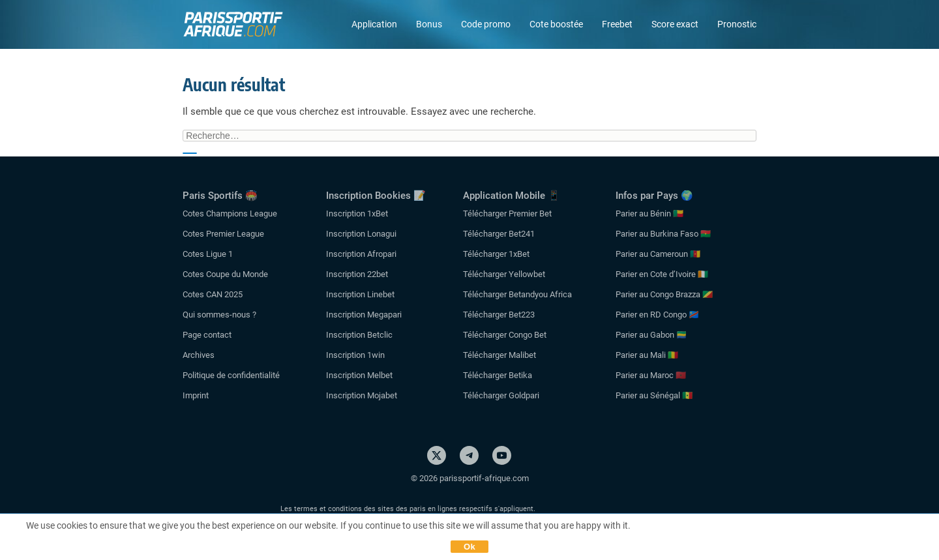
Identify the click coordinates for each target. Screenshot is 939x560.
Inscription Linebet (360, 294)
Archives (199, 355)
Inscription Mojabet (362, 395)
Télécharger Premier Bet (507, 214)
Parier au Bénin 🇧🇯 (649, 214)
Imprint (196, 395)
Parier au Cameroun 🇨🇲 (658, 254)
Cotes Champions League (230, 214)
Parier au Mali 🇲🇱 (647, 355)
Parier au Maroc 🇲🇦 (651, 375)
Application (374, 24)
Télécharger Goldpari (501, 395)
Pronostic (737, 24)
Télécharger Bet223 (499, 315)
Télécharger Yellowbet (504, 274)
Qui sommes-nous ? (219, 315)
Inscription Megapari (364, 315)
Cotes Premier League (223, 234)
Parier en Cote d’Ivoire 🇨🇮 (662, 274)
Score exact (675, 24)
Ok (469, 547)
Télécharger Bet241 (499, 234)
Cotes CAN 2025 (213, 294)
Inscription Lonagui (361, 234)
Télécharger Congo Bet (505, 335)
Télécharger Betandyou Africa (517, 294)
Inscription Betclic (359, 335)
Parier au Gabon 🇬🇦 (651, 335)
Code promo (486, 24)
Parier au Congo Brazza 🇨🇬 (664, 294)
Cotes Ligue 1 (208, 254)
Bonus (429, 24)
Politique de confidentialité (231, 375)
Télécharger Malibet (499, 355)
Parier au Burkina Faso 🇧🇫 (663, 234)
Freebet (617, 24)
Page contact (207, 335)
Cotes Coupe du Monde (225, 274)
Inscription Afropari (361, 254)
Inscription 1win (355, 355)
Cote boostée (556, 24)
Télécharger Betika (498, 375)
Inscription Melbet (359, 375)
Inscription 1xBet (357, 214)
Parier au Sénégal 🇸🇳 (654, 395)
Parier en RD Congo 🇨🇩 (657, 315)
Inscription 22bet (357, 274)
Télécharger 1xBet (496, 254)
